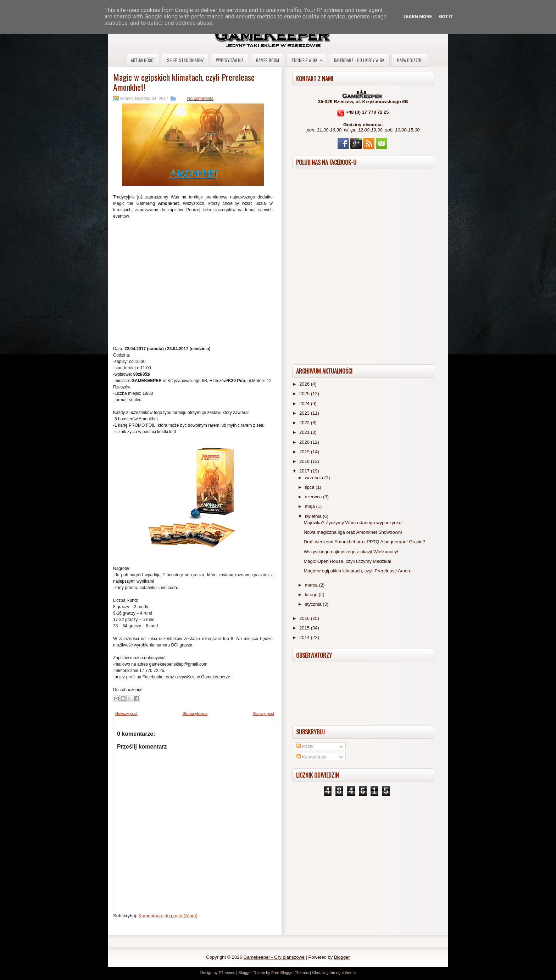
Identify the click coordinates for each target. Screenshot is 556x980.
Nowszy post (126, 713)
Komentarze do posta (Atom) (168, 916)
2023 (305, 413)
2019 (305, 452)
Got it (446, 16)
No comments (200, 99)
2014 (305, 637)
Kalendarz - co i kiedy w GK (359, 60)
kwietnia (314, 516)
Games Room (268, 60)
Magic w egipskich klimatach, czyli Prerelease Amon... (359, 571)
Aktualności (143, 60)
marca (312, 585)
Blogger (342, 957)
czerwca (314, 497)
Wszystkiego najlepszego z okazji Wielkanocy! (351, 552)
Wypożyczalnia (230, 60)
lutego (312, 595)
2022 (305, 423)
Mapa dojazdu (410, 60)
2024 (305, 404)
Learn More (418, 16)
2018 (305, 461)
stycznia (314, 604)
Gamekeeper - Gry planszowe (274, 957)
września (315, 478)
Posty (305, 746)
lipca (310, 487)
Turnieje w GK (309, 59)
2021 (305, 432)
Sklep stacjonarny (185, 60)
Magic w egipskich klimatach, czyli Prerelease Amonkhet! (184, 82)
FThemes (227, 973)
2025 (305, 394)
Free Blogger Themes (290, 973)
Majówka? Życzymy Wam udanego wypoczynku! (353, 523)
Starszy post (263, 713)
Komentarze (312, 757)
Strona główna (195, 713)
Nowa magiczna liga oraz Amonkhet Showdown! (353, 532)
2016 (305, 618)
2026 (305, 384)
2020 (305, 442)
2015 (305, 628)
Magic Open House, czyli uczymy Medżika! (347, 561)
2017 (305, 471)
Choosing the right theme (334, 973)
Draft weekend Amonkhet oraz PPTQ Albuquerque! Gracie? (364, 542)
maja (311, 506)
